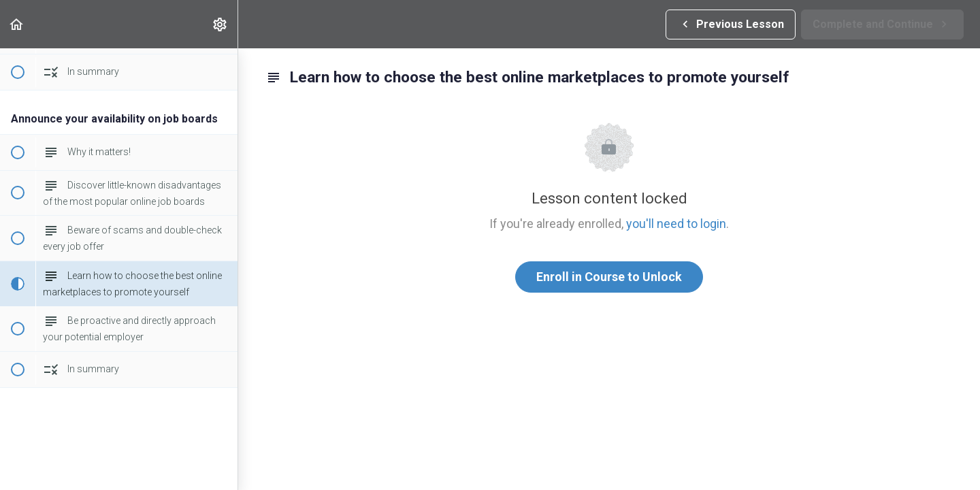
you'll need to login (676, 224)
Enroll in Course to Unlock (609, 277)
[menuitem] (220, 24)
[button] (17, 24)
